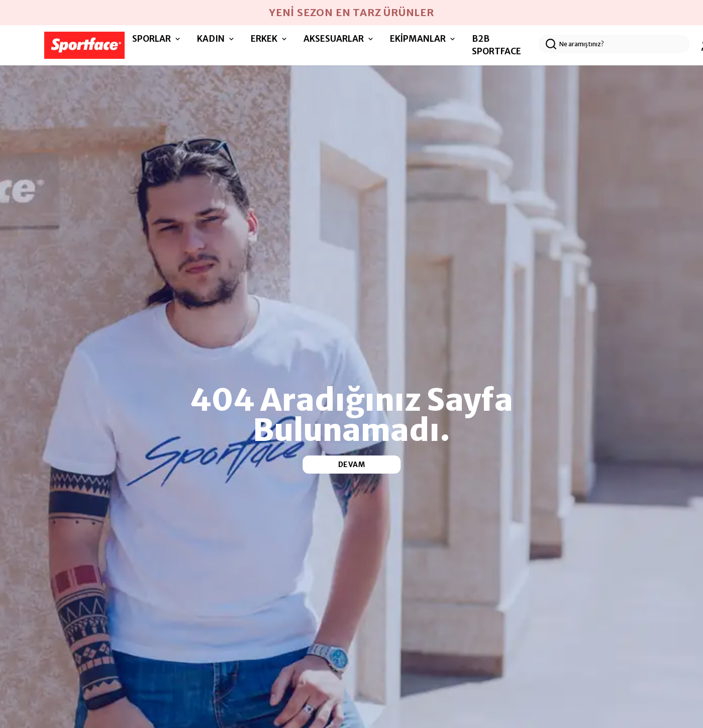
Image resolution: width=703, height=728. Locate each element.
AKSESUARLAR (339, 39)
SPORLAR (157, 39)
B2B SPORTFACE (496, 45)
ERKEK (270, 39)
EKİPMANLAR (423, 39)
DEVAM (352, 465)
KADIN (216, 39)
